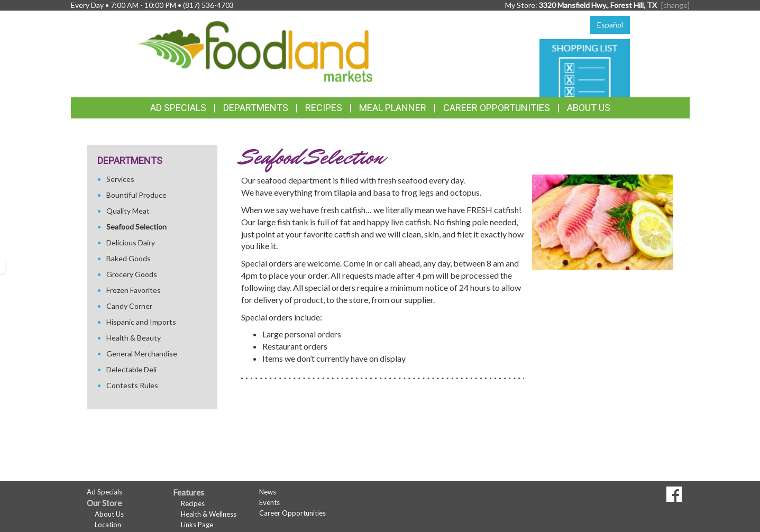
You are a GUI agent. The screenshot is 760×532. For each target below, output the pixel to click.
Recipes (324, 108)
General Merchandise (142, 354)
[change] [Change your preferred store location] (675, 5)
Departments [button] (256, 108)
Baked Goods (129, 258)
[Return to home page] (255, 51)
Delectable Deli (131, 369)
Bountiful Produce (136, 195)
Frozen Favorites (134, 290)
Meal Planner (393, 108)
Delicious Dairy (131, 242)
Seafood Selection (136, 227)
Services (120, 179)
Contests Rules (132, 385)
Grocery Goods (132, 274)
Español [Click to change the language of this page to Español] (610, 25)
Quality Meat (128, 211)
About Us (589, 108)
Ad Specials (178, 108)
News (268, 492)
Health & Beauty (134, 338)
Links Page (197, 525)
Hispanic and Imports (141, 322)
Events (269, 502)
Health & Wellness (209, 514)
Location (108, 525)
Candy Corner (129, 306)
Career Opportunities (497, 108)
